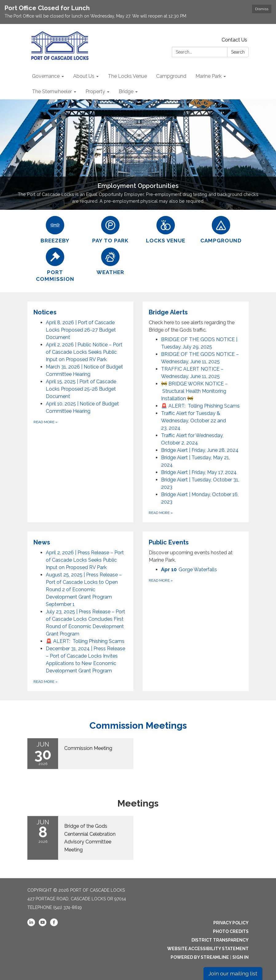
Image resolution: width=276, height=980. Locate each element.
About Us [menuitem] (84, 76)
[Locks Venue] (166, 230)
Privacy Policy (231, 923)
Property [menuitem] (95, 92)
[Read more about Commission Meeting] (80, 754)
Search (238, 52)
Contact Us (234, 40)
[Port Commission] (55, 265)
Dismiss (262, 9)
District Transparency (220, 940)
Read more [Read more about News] (45, 682)
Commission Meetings (138, 725)
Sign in (241, 957)
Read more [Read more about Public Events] (161, 580)
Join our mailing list (233, 973)
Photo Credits (231, 931)
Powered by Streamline (200, 957)
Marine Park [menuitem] (209, 76)
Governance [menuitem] (46, 76)
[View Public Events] (196, 551)
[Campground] (221, 230)
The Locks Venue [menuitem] (127, 76)
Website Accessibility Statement (208, 949)
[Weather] (110, 262)
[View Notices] (80, 312)
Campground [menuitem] (171, 76)
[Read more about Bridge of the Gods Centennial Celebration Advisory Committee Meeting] (80, 838)
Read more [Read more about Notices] (45, 422)
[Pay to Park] (110, 230)
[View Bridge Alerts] (196, 321)
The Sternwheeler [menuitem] (52, 92)
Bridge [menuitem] (126, 92)
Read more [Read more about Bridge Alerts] (161, 513)
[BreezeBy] (55, 230)
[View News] (80, 542)
